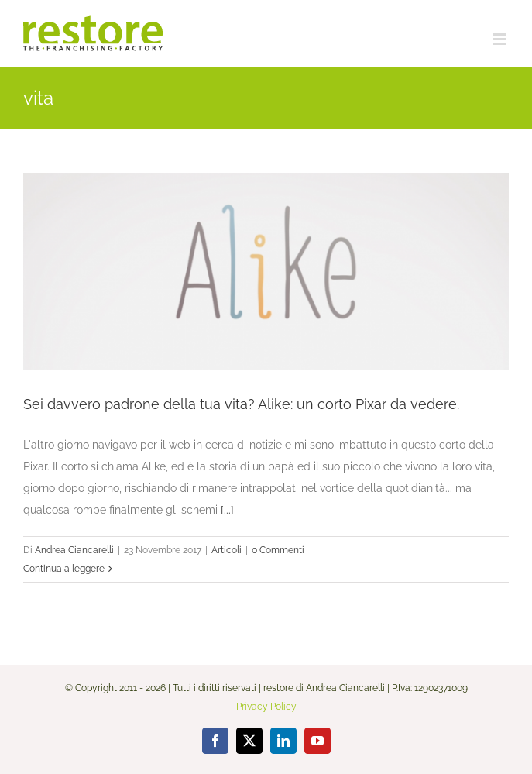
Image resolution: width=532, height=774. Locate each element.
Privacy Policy (266, 707)
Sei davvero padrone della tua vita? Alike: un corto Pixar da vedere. (241, 404)
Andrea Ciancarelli (74, 550)
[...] (227, 510)
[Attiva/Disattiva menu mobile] (501, 39)
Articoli (227, 550)
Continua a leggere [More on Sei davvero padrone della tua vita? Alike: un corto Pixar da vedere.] (64, 569)
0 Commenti (278, 550)
